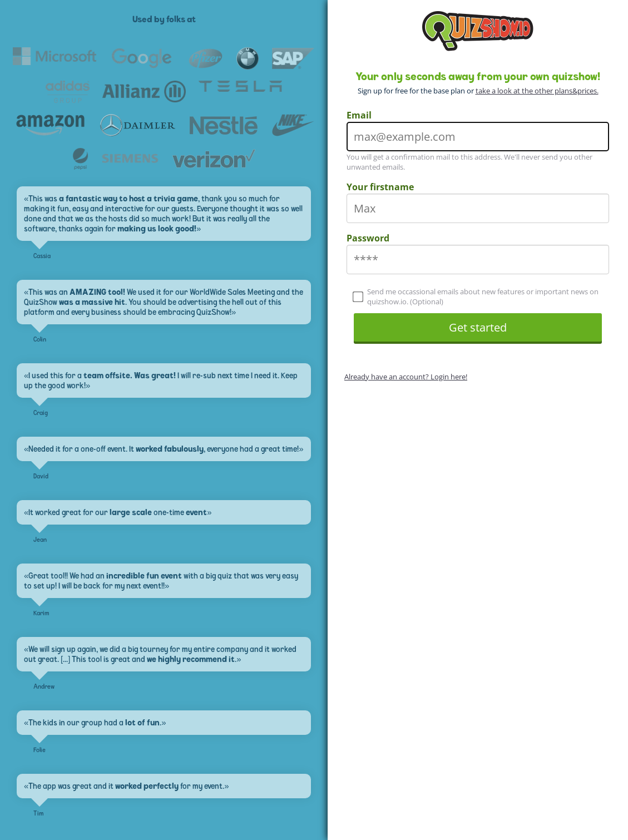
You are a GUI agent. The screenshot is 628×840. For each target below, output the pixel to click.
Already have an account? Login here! (406, 377)
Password (368, 238)
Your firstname (380, 187)
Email (359, 115)
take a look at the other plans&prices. (537, 91)
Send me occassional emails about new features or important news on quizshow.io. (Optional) (476, 297)
